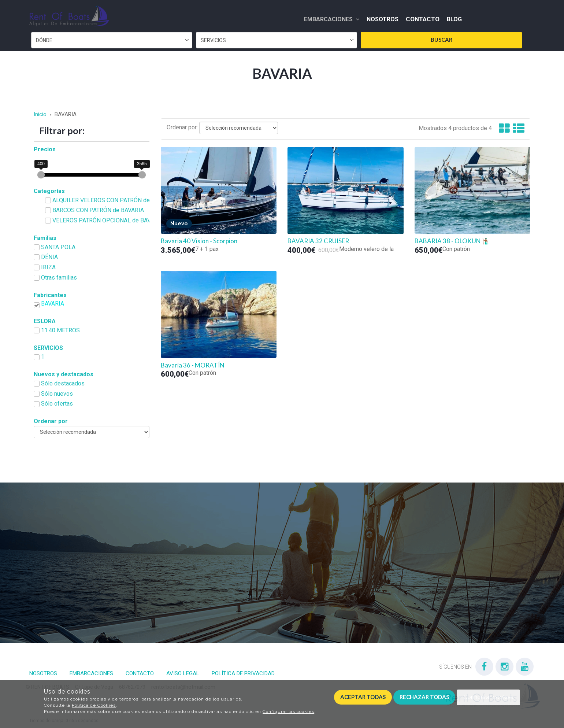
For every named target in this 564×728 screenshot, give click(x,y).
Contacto (423, 19)
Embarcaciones (332, 19)
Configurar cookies (488, 697)
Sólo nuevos (57, 394)
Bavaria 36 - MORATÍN (193, 365)
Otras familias (59, 278)
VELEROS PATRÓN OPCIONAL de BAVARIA (108, 220)
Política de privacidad (243, 673)
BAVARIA (53, 304)
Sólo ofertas (57, 404)
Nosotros (383, 19)
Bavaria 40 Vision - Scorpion (199, 241)
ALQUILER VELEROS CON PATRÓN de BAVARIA (110, 200)
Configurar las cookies (288, 712)
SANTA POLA (58, 247)
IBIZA (48, 267)
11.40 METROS (60, 330)
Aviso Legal (183, 673)
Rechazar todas (424, 697)
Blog (454, 19)
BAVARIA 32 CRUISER (318, 241)
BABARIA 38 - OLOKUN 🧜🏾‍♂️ (452, 241)
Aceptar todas (363, 697)
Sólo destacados (63, 383)
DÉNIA (49, 257)
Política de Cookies (94, 705)
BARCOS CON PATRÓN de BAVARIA (98, 210)
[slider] (41, 175)
